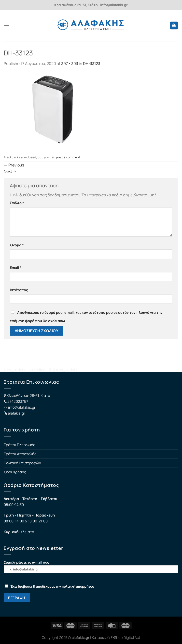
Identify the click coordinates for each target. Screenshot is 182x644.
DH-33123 (92, 63)
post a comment (68, 157)
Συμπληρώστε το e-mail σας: (91, 567)
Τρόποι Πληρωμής (19, 445)
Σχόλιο (17, 203)
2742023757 (18, 401)
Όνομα (17, 245)
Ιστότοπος (19, 290)
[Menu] (7, 25)
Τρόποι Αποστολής (20, 454)
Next (10, 171)
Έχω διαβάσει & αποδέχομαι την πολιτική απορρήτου (49, 586)
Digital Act (132, 638)
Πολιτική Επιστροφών (22, 463)
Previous (14, 165)
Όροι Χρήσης (15, 472)
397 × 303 (70, 63)
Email (16, 268)
